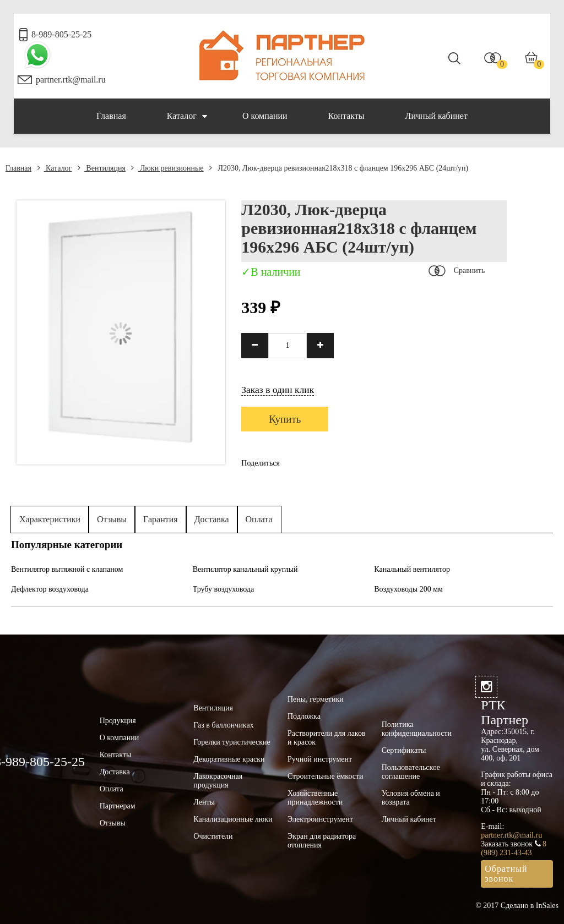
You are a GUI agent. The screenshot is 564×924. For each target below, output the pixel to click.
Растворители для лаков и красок (327, 738)
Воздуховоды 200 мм (408, 589)
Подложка (304, 716)
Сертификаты (404, 750)
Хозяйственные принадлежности (315, 798)
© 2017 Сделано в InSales (517, 906)
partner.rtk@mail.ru (71, 80)
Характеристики (50, 519)
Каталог (187, 116)
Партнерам (118, 806)
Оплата (259, 519)
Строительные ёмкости (326, 776)
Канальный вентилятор (412, 569)
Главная (111, 116)
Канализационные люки (233, 819)
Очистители (213, 836)
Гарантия (161, 519)
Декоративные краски (229, 759)
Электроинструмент (320, 819)
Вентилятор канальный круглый (245, 569)
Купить (285, 419)
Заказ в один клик (278, 390)
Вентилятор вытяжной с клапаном (67, 569)
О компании (265, 116)
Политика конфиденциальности (417, 729)
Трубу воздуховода (224, 589)
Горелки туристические (232, 742)
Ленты (204, 802)
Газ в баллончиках (223, 725)
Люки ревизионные (167, 168)
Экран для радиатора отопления (322, 841)
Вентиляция (102, 168)
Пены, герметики (316, 699)
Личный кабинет (436, 116)
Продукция (118, 721)
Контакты (346, 116)
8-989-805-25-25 (61, 34)
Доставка (212, 519)
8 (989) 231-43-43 (514, 848)
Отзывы (112, 519)
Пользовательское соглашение (411, 772)
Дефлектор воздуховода (50, 589)
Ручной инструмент (320, 759)
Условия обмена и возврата (411, 798)
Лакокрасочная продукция (218, 781)
